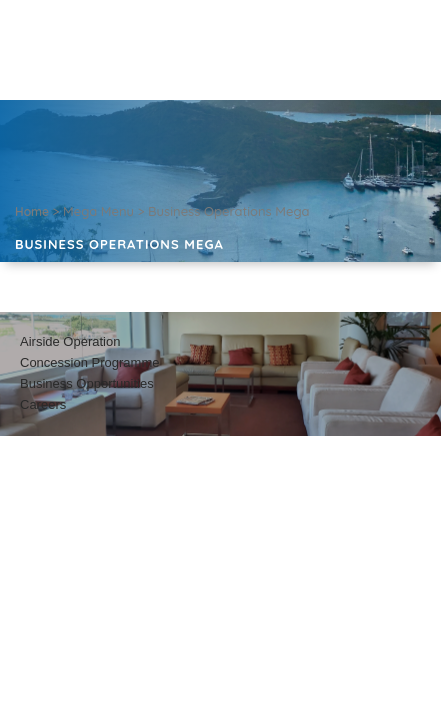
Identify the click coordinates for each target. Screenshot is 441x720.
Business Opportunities (87, 383)
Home (32, 211)
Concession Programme (89, 362)
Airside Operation (70, 341)
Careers (43, 404)
